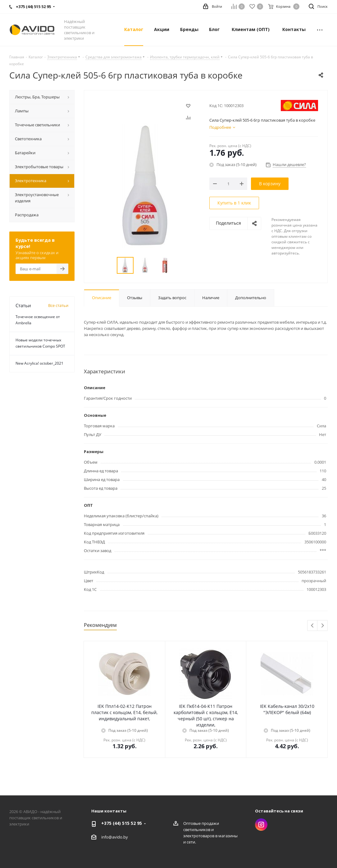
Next (323, 626)
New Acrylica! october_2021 (39, 363)
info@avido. (112, 837)
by (126, 837)
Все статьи (58, 305)
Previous (313, 626)
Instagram (261, 825)
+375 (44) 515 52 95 (122, 823)
